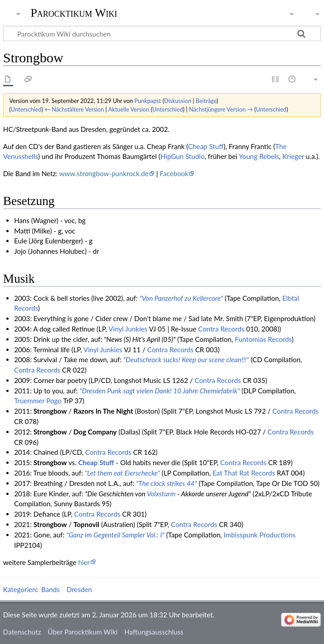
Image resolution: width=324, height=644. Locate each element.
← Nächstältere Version (74, 109)
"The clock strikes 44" (167, 483)
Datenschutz (22, 632)
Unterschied (26, 109)
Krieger (293, 156)
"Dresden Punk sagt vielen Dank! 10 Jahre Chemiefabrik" (160, 391)
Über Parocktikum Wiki (83, 632)
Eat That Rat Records (244, 473)
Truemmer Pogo (38, 401)
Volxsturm (161, 494)
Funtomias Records (263, 339)
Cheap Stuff (206, 146)
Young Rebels (259, 156)
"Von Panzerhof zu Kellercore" (181, 298)
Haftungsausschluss (154, 632)
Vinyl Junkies (128, 329)
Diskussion (178, 101)
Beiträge (206, 101)
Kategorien (20, 589)
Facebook (174, 173)
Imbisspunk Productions (260, 535)
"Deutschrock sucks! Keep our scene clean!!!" (186, 359)
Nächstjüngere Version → (221, 109)
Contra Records (221, 329)
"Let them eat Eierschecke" (122, 473)
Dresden (79, 589)
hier (84, 562)
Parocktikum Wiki (74, 12)
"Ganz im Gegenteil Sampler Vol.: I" (115, 535)
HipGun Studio (183, 156)
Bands (50, 589)
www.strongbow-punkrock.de (104, 173)
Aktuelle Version (129, 109)
